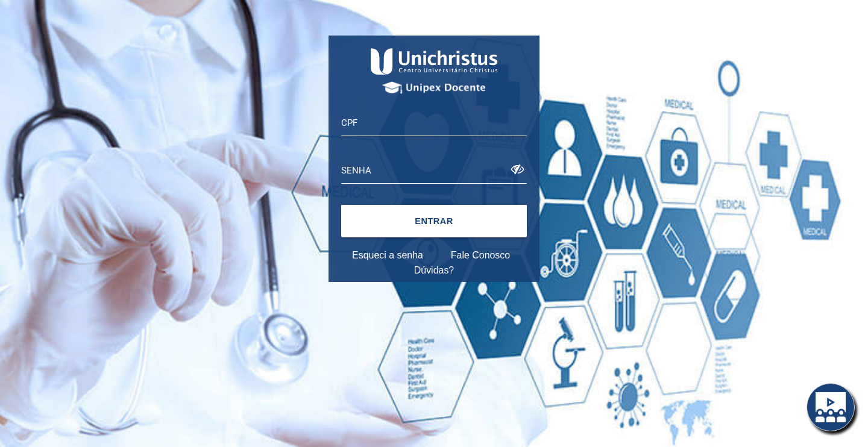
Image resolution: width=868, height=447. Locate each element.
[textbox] (434, 123)
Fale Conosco (480, 255)
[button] (434, 221)
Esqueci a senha (388, 255)
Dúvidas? (434, 270)
